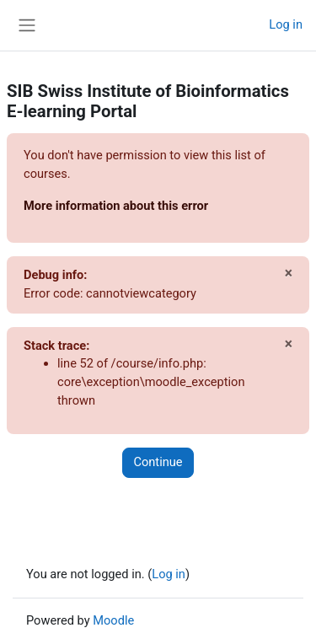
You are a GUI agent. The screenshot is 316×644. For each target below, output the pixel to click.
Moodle (113, 620)
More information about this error (116, 206)
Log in (286, 24)
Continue (158, 462)
